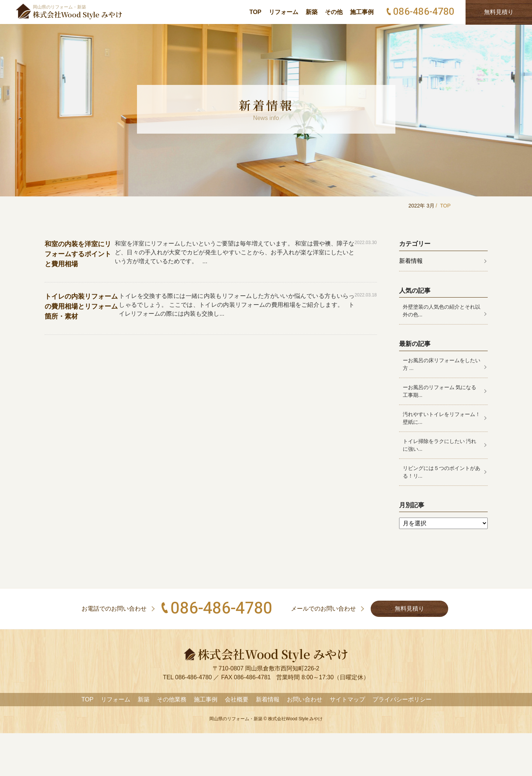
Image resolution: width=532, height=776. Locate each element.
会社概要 (237, 699)
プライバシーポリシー (402, 699)
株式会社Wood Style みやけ (295, 719)
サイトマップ (347, 699)
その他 (334, 12)
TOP (255, 12)
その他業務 (172, 699)
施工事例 (362, 12)
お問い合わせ (305, 699)
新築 (312, 12)
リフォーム (284, 12)
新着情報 (411, 261)
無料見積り (409, 609)
